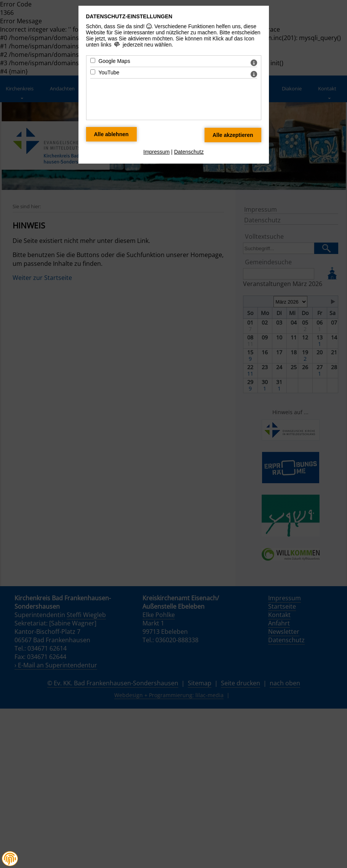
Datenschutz (189, 152)
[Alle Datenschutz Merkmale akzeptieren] (233, 135)
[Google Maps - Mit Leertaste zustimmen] (93, 60)
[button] (10, 859)
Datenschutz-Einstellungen (129, 16)
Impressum (156, 152)
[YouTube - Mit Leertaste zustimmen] (93, 72)
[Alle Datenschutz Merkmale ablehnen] (111, 134)
